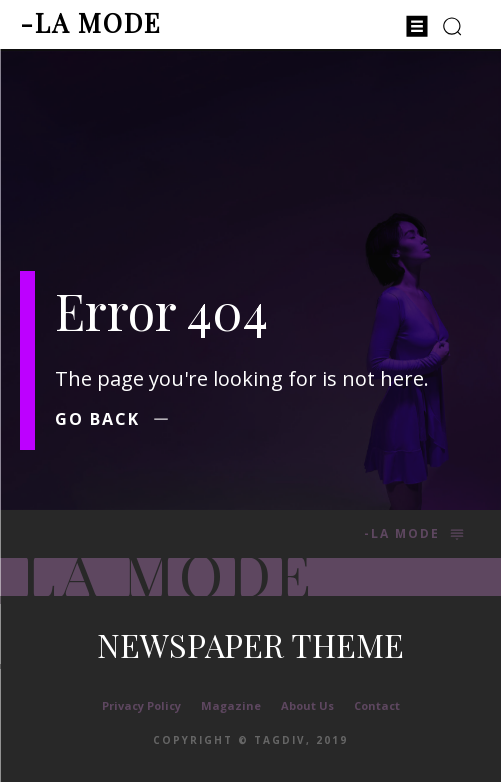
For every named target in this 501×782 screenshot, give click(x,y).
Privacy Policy (141, 705)
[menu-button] (417, 26)
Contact (377, 705)
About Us (307, 705)
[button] (452, 25)
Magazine (231, 705)
